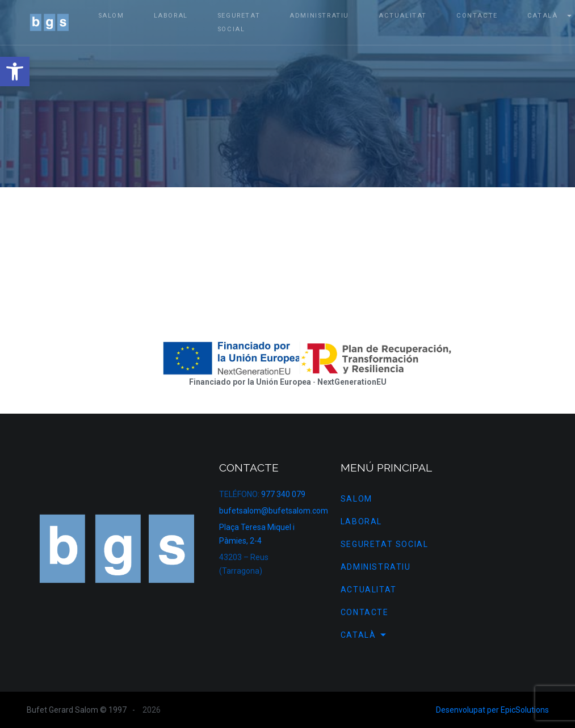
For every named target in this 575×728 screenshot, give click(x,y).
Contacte (365, 612)
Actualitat (369, 590)
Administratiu (376, 567)
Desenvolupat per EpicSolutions (492, 710)
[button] (15, 71)
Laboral (361, 521)
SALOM (356, 499)
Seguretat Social (385, 544)
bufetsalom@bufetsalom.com (274, 511)
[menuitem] (414, 635)
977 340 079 (283, 494)
